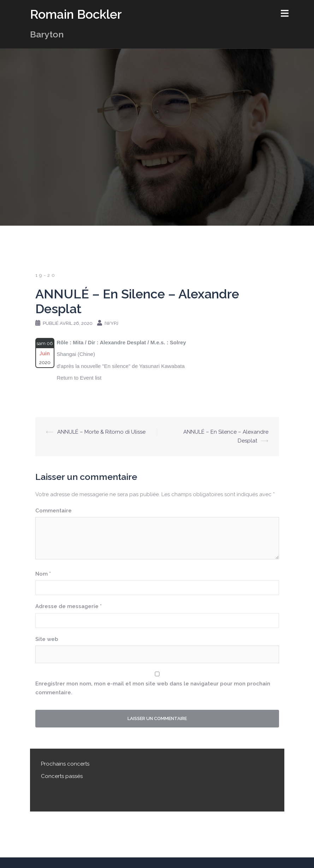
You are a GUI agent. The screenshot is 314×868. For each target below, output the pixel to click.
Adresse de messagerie (69, 606)
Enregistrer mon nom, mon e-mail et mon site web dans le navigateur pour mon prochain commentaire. (153, 688)
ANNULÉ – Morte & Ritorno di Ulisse (101, 432)
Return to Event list (79, 378)
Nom (43, 574)
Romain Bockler (76, 14)
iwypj (111, 323)
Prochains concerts (65, 764)
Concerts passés (62, 776)
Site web (47, 639)
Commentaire (54, 511)
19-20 (46, 275)
